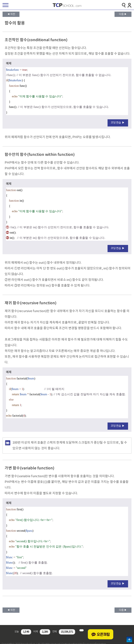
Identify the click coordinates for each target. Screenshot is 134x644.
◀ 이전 (11, 14)
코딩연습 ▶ (118, 123)
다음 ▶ (123, 14)
